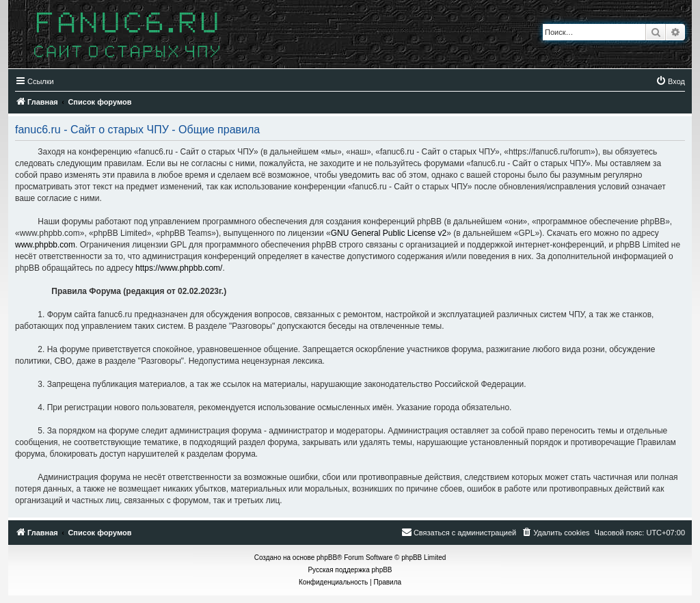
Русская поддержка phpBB (350, 570)
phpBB (327, 558)
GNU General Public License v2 (389, 233)
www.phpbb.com (45, 245)
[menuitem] (670, 81)
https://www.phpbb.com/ (179, 268)
